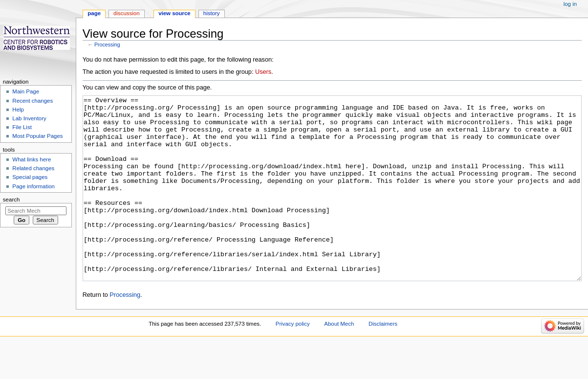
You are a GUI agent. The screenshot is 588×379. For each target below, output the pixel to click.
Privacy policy (293, 360)
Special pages (30, 177)
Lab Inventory (29, 118)
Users (263, 72)
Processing (107, 45)
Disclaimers (383, 360)
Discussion (126, 13)
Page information (33, 186)
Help (18, 110)
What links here (32, 159)
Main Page (26, 91)
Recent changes (33, 101)
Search (11, 200)
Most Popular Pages (37, 136)
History (212, 13)
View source (174, 13)
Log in (570, 4)
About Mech (339, 360)
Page (94, 13)
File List (22, 127)
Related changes (33, 168)
